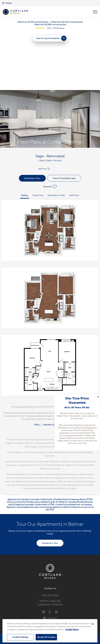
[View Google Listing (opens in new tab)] (50, 28)
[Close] (93, 624)
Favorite (50, 129)
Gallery (25, 137)
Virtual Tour (38, 137)
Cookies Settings (20, 637)
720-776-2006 (50, 537)
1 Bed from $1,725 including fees (33, 22)
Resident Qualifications (55, 367)
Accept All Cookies (46, 637)
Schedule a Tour (32, 120)
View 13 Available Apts (64, 120)
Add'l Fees (44, 111)
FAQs (37, 367)
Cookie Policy (72, 629)
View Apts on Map (56, 137)
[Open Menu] (95, 12)
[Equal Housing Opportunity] (44, 554)
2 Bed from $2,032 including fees (67, 22)
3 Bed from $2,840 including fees (50, 24)
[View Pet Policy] (50, 560)
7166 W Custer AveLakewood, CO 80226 (50, 545)
